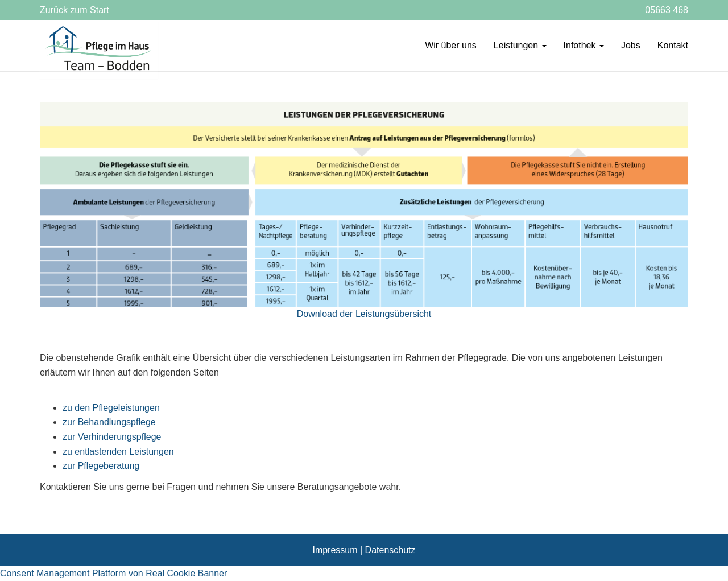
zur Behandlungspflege (109, 422)
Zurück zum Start (75, 10)
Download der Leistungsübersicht (364, 314)
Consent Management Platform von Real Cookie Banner (113, 573)
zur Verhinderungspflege (112, 437)
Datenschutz (390, 550)
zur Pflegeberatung (101, 466)
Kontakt (673, 45)
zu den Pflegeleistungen (111, 408)
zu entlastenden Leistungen (118, 452)
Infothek (584, 45)
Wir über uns (451, 45)
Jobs (631, 45)
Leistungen (520, 45)
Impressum (335, 550)
